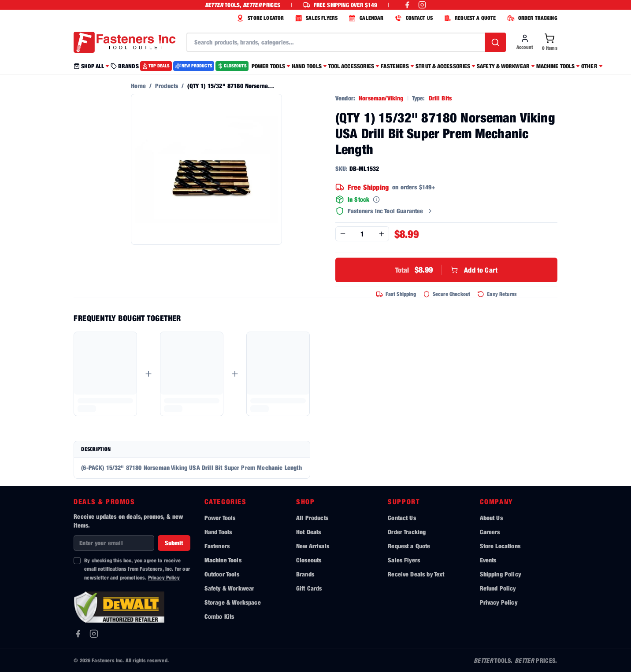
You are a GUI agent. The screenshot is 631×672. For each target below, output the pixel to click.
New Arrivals (313, 546)
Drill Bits (440, 98)
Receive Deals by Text (416, 574)
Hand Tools (218, 532)
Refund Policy (498, 588)
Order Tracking (407, 532)
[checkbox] (77, 561)
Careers (490, 532)
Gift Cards (309, 588)
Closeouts (309, 560)
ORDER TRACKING (531, 18)
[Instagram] (94, 634)
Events (488, 560)
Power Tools (220, 518)
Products (167, 86)
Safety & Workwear (230, 588)
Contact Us (402, 518)
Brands (305, 574)
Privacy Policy (164, 578)
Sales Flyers (404, 560)
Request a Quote (409, 546)
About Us (491, 518)
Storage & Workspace (233, 602)
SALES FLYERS (315, 18)
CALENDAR (365, 18)
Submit (174, 543)
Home (138, 86)
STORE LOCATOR (259, 18)
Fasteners (217, 546)
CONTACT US (413, 18)
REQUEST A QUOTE (469, 18)
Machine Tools (223, 560)
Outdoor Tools (222, 574)
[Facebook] (78, 634)
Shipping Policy (500, 574)
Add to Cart (446, 270)
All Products (312, 518)
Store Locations (500, 546)
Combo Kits (219, 616)
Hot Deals (308, 532)
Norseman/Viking (381, 98)
